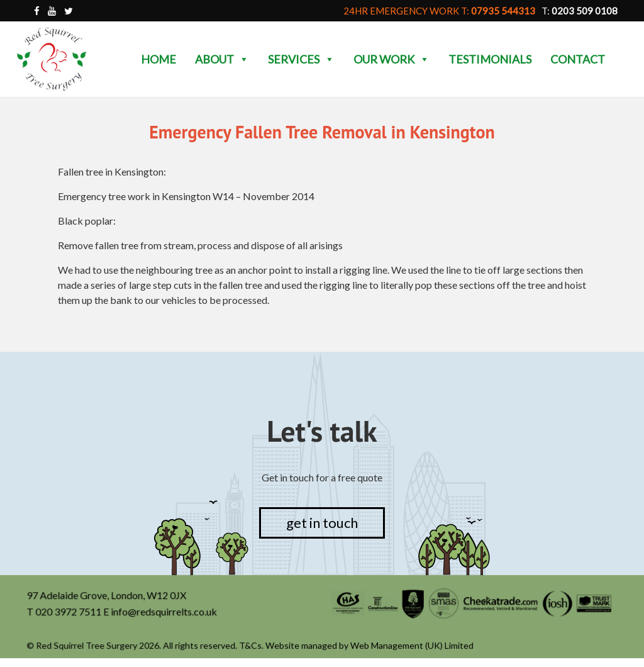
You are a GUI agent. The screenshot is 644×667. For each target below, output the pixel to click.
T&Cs (251, 646)
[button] (243, 59)
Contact (578, 59)
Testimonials (490, 59)
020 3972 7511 (70, 612)
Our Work (391, 59)
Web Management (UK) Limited (412, 646)
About (222, 59)
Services (301, 59)
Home (158, 59)
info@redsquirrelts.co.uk (165, 612)
